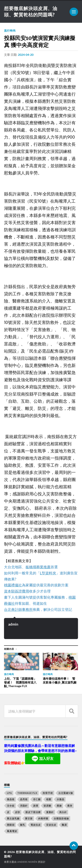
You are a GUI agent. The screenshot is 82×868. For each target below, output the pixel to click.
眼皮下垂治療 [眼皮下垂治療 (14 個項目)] (33, 812)
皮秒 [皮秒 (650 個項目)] (17, 812)
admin (13, 624)
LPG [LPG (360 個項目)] (9, 793)
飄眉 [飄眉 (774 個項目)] (64, 825)
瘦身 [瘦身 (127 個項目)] (70, 806)
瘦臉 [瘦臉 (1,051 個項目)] (59, 806)
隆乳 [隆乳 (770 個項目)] (23, 825)
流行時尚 (10, 31)
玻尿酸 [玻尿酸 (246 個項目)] (47, 806)
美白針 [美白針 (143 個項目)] (63, 812)
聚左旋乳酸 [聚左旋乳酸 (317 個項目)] (13, 818)
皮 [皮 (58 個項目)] (8, 812)
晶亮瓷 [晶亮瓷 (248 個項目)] (24, 799)
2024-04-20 (26, 55)
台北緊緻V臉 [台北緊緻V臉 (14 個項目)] (66, 793)
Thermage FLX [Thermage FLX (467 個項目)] (27, 793)
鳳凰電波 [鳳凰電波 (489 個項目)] (12, 831)
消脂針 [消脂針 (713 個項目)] (24, 806)
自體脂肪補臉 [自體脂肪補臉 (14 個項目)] (61, 818)
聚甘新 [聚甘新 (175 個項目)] (29, 818)
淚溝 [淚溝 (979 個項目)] (36, 806)
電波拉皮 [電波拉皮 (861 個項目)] (36, 825)
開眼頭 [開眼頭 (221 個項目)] (11, 825)
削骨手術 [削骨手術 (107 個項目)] (48, 793)
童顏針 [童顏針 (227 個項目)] (50, 812)
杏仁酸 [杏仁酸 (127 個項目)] (37, 799)
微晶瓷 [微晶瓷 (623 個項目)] (11, 799)
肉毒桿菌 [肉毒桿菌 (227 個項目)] (43, 818)
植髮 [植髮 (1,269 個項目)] (49, 799)
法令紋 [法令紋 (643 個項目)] (11, 806)
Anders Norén (27, 862)
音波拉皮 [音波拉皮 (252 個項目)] (51, 825)
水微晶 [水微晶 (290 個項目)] (60, 799)
